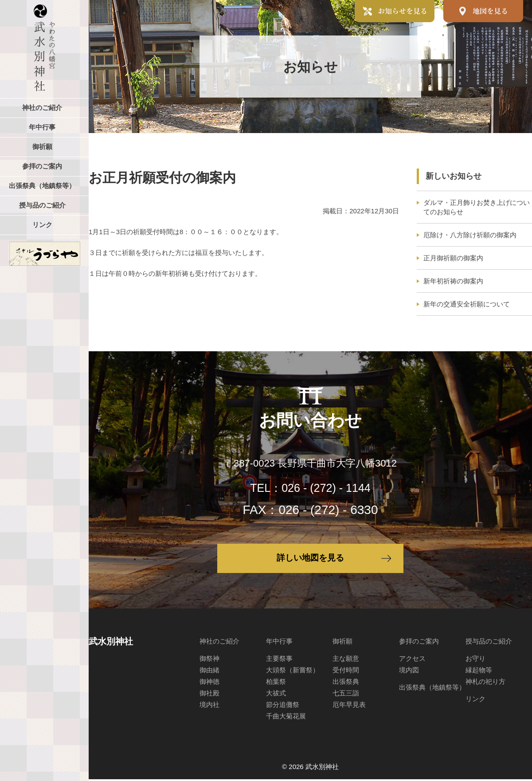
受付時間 (346, 672)
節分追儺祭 (283, 706)
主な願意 (346, 660)
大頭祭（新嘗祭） (293, 672)
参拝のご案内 (419, 643)
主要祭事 (279, 660)
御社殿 (209, 695)
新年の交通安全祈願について (467, 304)
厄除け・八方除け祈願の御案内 (470, 235)
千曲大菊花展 (286, 718)
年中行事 (279, 643)
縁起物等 (479, 672)
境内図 (409, 672)
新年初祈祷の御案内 (453, 281)
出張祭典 (346, 683)
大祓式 (276, 695)
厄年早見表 (349, 706)
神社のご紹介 (219, 643)
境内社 (209, 706)
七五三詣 (346, 695)
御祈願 (342, 643)
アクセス (412, 660)
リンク (475, 701)
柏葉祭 (276, 683)
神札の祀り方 (485, 683)
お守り (475, 660)
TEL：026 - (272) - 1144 (310, 488)
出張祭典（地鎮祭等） (432, 689)
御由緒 (209, 672)
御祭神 (209, 660)
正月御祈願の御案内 (453, 258)
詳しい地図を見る (310, 559)
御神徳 (209, 683)
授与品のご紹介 (489, 643)
